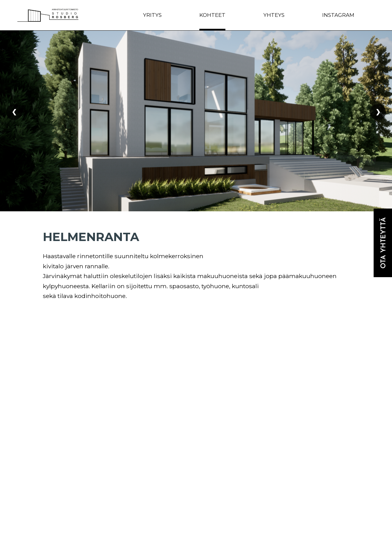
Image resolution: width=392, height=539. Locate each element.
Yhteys (274, 15)
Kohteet (212, 15)
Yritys (152, 15)
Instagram (338, 15)
